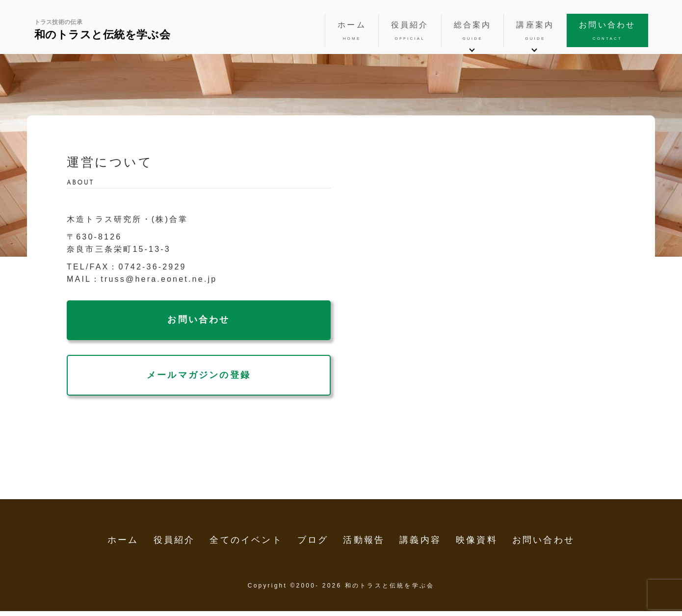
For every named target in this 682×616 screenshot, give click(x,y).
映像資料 (477, 540)
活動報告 (364, 540)
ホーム (352, 31)
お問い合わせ (607, 31)
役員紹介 (410, 31)
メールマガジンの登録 (199, 375)
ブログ (313, 540)
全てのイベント (246, 540)
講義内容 (420, 540)
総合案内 (473, 31)
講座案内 (535, 31)
